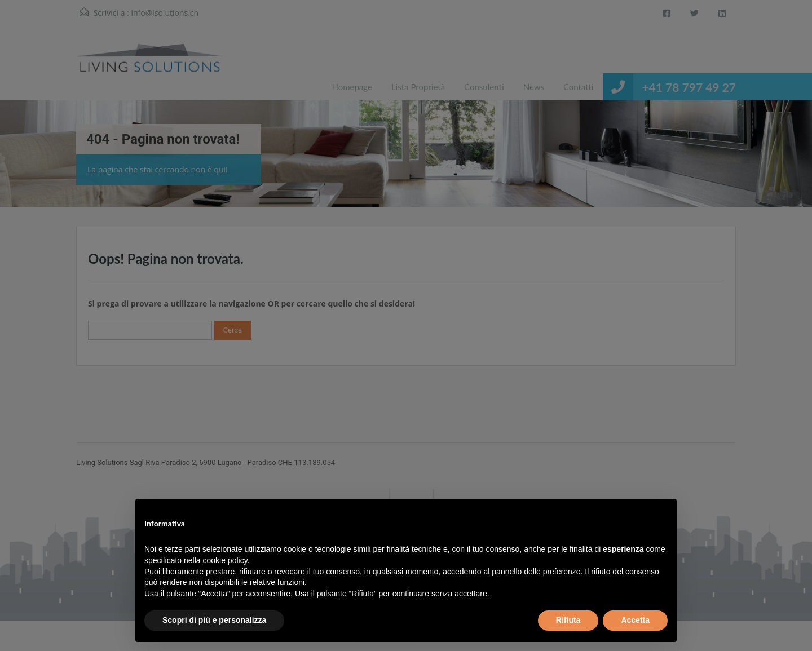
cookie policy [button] (225, 560)
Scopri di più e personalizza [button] (214, 620)
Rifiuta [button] (568, 620)
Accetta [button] (635, 620)
